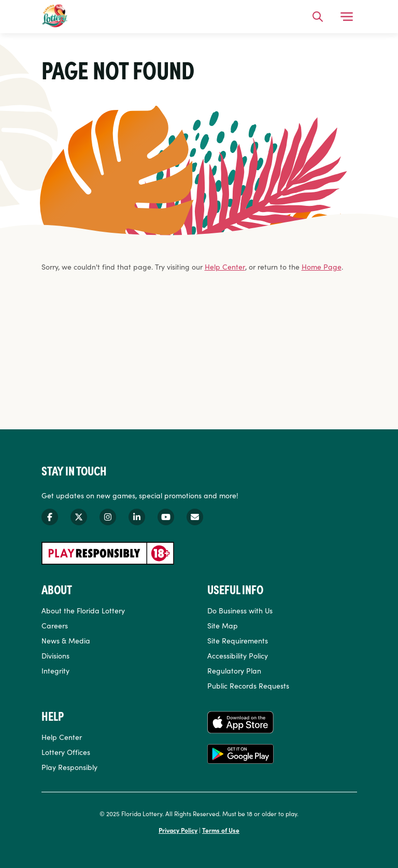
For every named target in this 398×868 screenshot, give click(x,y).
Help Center (225, 267)
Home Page (322, 267)
